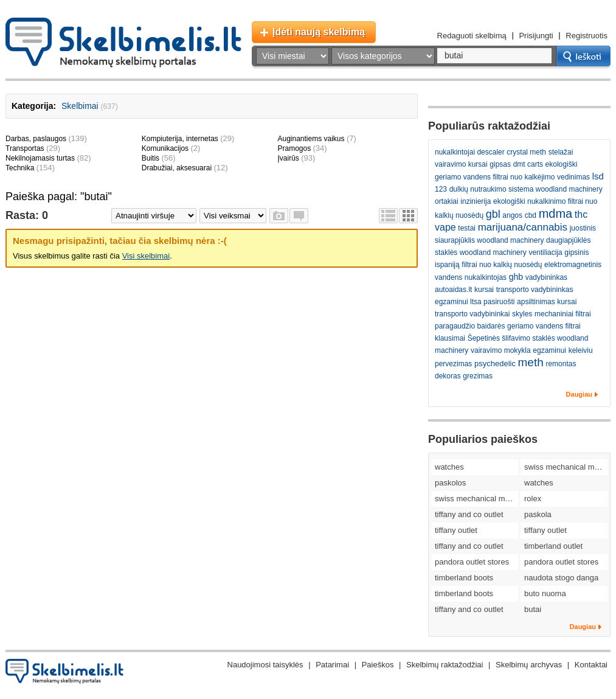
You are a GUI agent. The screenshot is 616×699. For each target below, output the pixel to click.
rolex (533, 499)
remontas (561, 364)
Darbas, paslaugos (36, 139)
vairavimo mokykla (501, 350)
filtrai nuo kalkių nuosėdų (502, 265)
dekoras (448, 376)
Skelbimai (80, 106)
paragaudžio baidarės (470, 326)
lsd (598, 176)
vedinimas (573, 177)
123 (441, 189)
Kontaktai (591, 665)
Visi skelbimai (146, 256)
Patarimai (332, 665)
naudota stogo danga (561, 578)
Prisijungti (536, 36)
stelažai (561, 152)
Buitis (151, 158)
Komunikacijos (165, 148)
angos (512, 215)
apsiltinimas (536, 302)
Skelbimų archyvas (529, 665)
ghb (516, 277)
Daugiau (579, 394)
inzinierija (476, 201)
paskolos (450, 483)
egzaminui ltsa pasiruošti (475, 302)
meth (531, 362)
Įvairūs (288, 158)
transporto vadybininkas (535, 290)
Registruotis (587, 36)
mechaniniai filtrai (563, 314)
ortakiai (447, 201)
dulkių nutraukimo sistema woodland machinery (526, 189)
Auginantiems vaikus (311, 139)
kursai (484, 290)
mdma (556, 214)
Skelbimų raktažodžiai (445, 665)
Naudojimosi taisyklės (265, 665)
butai (533, 609)
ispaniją (447, 265)
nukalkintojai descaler (470, 152)
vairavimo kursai (461, 164)
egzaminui (549, 350)
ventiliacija (545, 252)
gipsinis (576, 252)
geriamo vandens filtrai (544, 326)
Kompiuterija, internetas (180, 139)
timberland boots (464, 578)
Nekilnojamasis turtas (40, 158)
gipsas (500, 164)
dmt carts (528, 164)
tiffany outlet (456, 530)
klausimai (450, 338)
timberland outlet (553, 546)
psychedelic (495, 363)
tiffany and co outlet (469, 514)
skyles (522, 314)
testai (467, 228)
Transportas (25, 148)
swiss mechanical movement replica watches (566, 467)
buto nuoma (545, 593)
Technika (20, 168)
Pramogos (294, 148)
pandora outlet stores (472, 562)
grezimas (478, 376)
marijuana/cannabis (523, 227)
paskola (538, 514)
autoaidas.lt (453, 290)
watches (449, 467)
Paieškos (378, 665)
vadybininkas (546, 277)
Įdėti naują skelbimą (319, 32)
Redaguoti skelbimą (472, 36)
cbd (531, 215)
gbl (493, 214)
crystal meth (526, 152)
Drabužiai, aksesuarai (177, 168)
